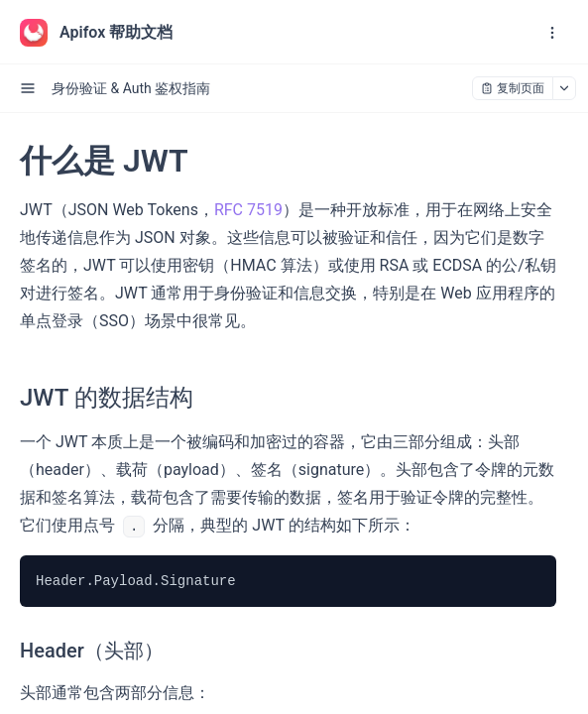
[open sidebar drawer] (28, 88)
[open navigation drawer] (552, 33)
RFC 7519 (248, 210)
